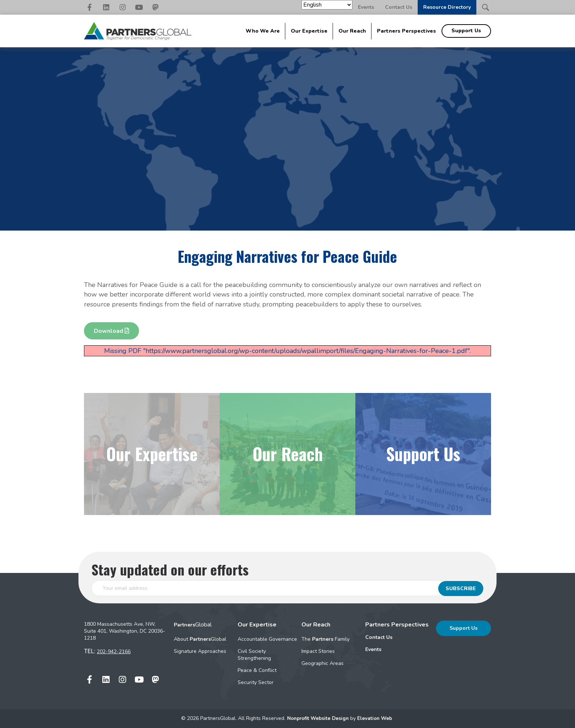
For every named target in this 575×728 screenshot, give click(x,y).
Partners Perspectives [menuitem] (406, 31)
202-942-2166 (114, 652)
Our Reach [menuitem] (352, 31)
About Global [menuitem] (200, 639)
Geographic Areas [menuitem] (323, 663)
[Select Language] (327, 5)
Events (366, 7)
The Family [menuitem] (325, 639)
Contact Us (399, 7)
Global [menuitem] (193, 625)
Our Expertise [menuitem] (309, 31)
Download (111, 331)
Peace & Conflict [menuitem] (257, 670)
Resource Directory (447, 7)
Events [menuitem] (373, 649)
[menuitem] (397, 637)
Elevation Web (376, 718)
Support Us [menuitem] (466, 31)
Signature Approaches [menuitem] (200, 651)
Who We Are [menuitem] (263, 31)
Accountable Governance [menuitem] (267, 639)
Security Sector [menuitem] (256, 682)
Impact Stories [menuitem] (318, 651)
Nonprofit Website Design (318, 718)
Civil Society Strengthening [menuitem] (254, 655)
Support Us (464, 628)
